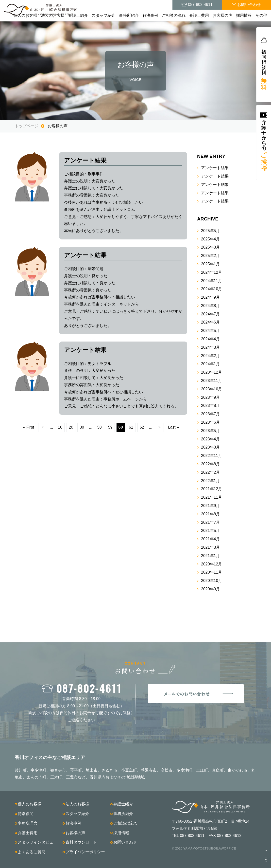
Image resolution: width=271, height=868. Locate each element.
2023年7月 (211, 414)
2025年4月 (211, 239)
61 (131, 427)
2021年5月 (211, 531)
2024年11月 (212, 281)
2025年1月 (211, 264)
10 (60, 427)
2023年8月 (211, 406)
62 (142, 427)
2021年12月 (212, 489)
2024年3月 (211, 347)
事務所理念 (28, 823)
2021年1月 (211, 556)
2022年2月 (211, 472)
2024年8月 (211, 306)
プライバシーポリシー (85, 852)
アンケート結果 (215, 168)
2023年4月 (211, 439)
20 (71, 427)
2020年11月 (212, 572)
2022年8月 (211, 464)
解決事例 (150, 15)
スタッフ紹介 (103, 15)
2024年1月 (211, 364)
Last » (173, 427)
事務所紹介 (129, 15)
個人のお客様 (25, 15)
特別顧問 (26, 814)
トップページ (27, 126)
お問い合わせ (125, 842)
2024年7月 (211, 314)
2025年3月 (211, 247)
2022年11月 (212, 456)
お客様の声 (222, 15)
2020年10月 (212, 581)
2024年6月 (211, 322)
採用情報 (244, 15)
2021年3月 (211, 547)
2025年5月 (211, 231)
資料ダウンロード (81, 842)
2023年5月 (211, 431)
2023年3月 (211, 447)
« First (29, 427)
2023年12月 (212, 372)
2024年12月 (212, 272)
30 (82, 427)
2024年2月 (211, 356)
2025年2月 (211, 256)
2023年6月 (211, 422)
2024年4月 (211, 339)
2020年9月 (211, 589)
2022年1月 (211, 481)
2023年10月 (212, 389)
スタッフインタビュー (37, 842)
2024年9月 (211, 297)
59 (110, 427)
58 (100, 427)
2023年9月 (211, 397)
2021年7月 (211, 522)
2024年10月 (212, 289)
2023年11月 (212, 381)
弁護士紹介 (78, 15)
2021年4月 (211, 539)
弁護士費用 (199, 15)
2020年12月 (212, 564)
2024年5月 (211, 331)
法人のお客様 (53, 15)
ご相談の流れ (174, 15)
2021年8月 (211, 514)
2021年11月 (212, 497)
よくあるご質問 (32, 852)
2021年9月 (211, 506)
